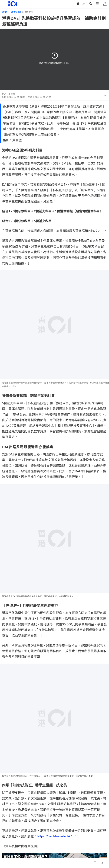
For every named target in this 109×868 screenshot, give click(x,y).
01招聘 (29, 837)
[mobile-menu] (4, 4)
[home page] (13, 4)
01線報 (6, 837)
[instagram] (84, 826)
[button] (104, 95)
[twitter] (105, 826)
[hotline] (54, 757)
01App (52, 837)
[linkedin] (98, 826)
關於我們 (18, 837)
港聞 (5, 12)
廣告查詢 (41, 837)
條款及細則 (8, 843)
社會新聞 (16, 12)
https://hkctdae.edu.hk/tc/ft (57, 727)
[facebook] (77, 826)
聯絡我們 (76, 837)
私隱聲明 (89, 837)
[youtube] (91, 826)
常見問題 (64, 837)
